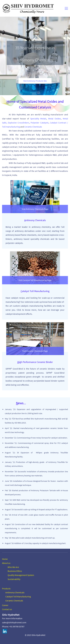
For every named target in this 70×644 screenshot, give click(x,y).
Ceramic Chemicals (14, 601)
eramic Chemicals (34, 127)
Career (5, 605)
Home (5, 559)
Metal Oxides (55, 119)
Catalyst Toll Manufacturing (18, 596)
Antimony (10, 592)
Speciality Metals (38, 119)
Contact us (7, 609)
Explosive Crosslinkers (19, 123)
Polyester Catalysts (40, 123)
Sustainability (14, 579)
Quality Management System (21, 575)
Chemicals (19, 592)
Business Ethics (15, 571)
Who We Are (13, 567)
